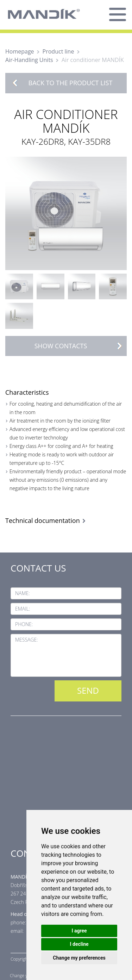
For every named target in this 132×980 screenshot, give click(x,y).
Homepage (20, 51)
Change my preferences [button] (79, 958)
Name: (23, 593)
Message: (27, 640)
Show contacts (80, 346)
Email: (23, 609)
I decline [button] (79, 944)
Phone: (24, 624)
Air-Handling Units (29, 60)
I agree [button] (79, 931)
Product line (58, 51)
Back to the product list (71, 83)
